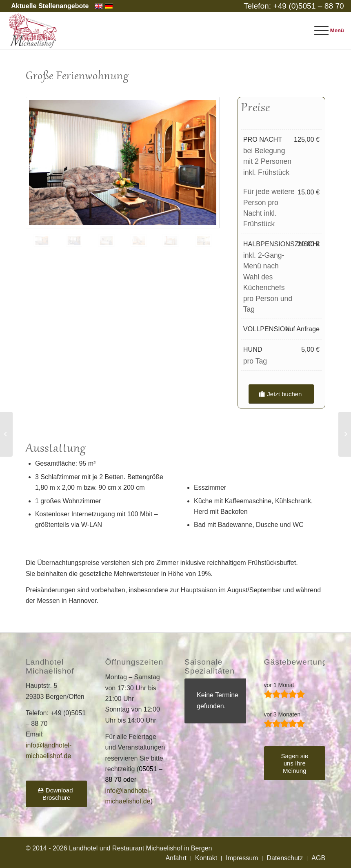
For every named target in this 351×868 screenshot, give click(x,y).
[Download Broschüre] (57, 794)
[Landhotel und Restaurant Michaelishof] (34, 31)
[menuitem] (48, 6)
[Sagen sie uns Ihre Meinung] (295, 763)
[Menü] (325, 31)
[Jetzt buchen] (281, 394)
